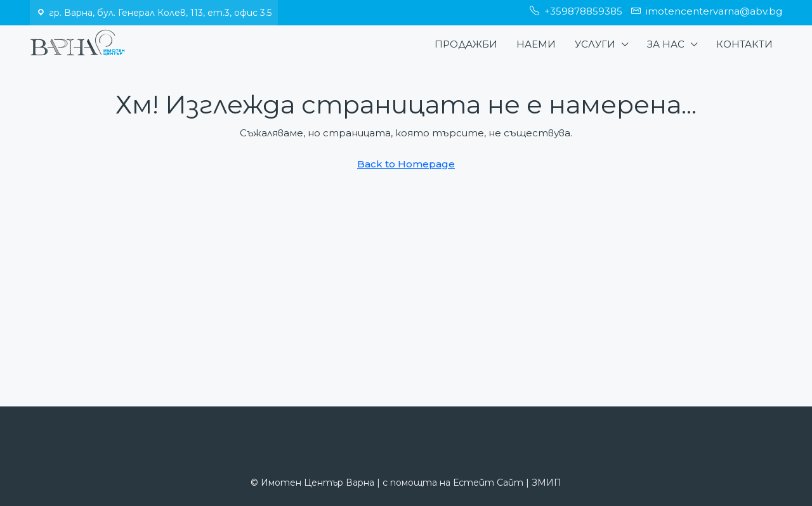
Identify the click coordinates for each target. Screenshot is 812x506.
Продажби (466, 44)
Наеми (536, 44)
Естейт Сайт (488, 483)
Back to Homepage (406, 164)
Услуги (595, 44)
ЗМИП (547, 483)
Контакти (744, 44)
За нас (666, 44)
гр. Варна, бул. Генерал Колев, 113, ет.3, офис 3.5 (160, 13)
